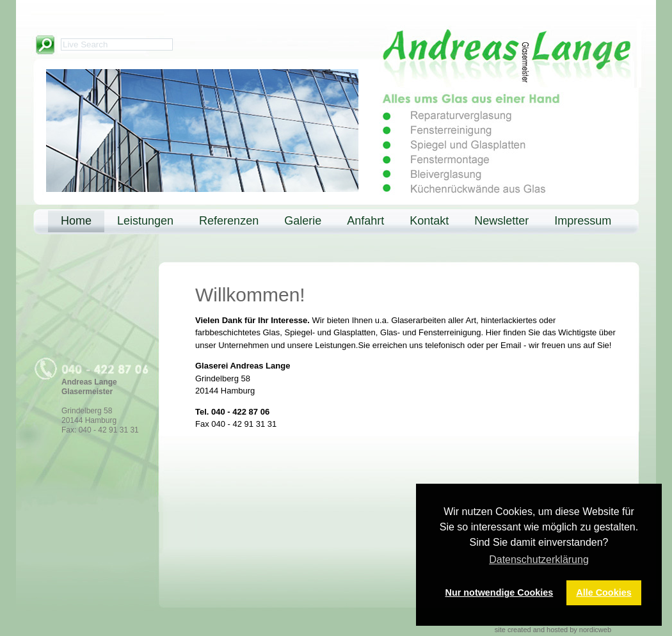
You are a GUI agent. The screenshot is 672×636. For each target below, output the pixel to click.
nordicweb (595, 630)
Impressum (583, 221)
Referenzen (229, 221)
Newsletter (501, 221)
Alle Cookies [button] (604, 592)
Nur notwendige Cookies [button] (500, 592)
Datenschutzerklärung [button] (539, 560)
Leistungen (145, 221)
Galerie (303, 221)
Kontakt (429, 221)
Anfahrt (365, 221)
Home (76, 221)
